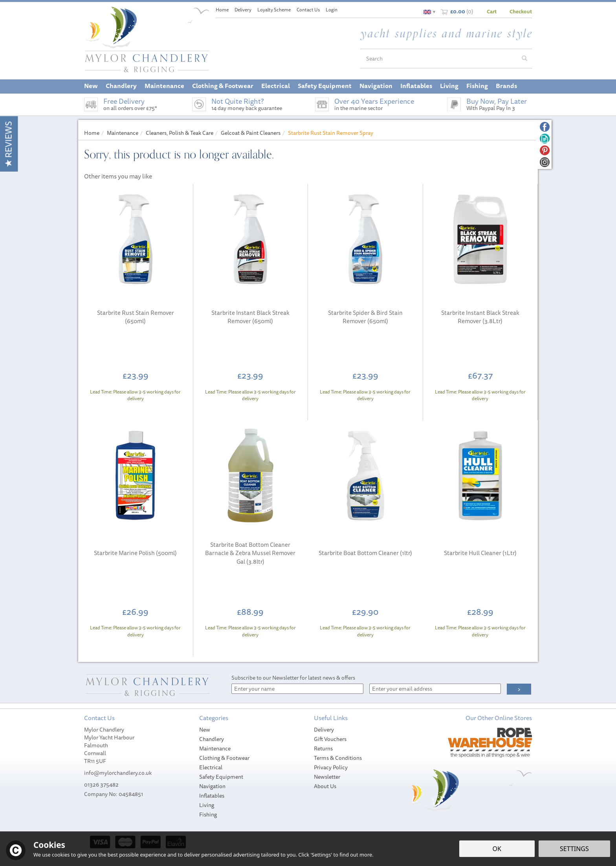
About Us (325, 786)
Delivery (324, 730)
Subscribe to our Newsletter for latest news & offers (293, 678)
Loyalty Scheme (274, 10)
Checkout (521, 11)
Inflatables (212, 796)
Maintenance (215, 748)
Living (207, 805)
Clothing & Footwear (224, 758)
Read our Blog (545, 139)
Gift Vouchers (330, 739)
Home (222, 10)
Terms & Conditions (338, 758)
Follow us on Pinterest (545, 150)
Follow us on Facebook (545, 127)
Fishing (208, 815)
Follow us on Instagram (545, 162)
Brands (506, 86)
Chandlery (212, 739)
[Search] (439, 59)
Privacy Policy (331, 767)
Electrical (211, 767)
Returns (323, 748)
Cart (492, 11)
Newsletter (327, 777)
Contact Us (308, 10)
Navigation (212, 786)
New (205, 730)
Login (332, 10)
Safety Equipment (221, 777)
